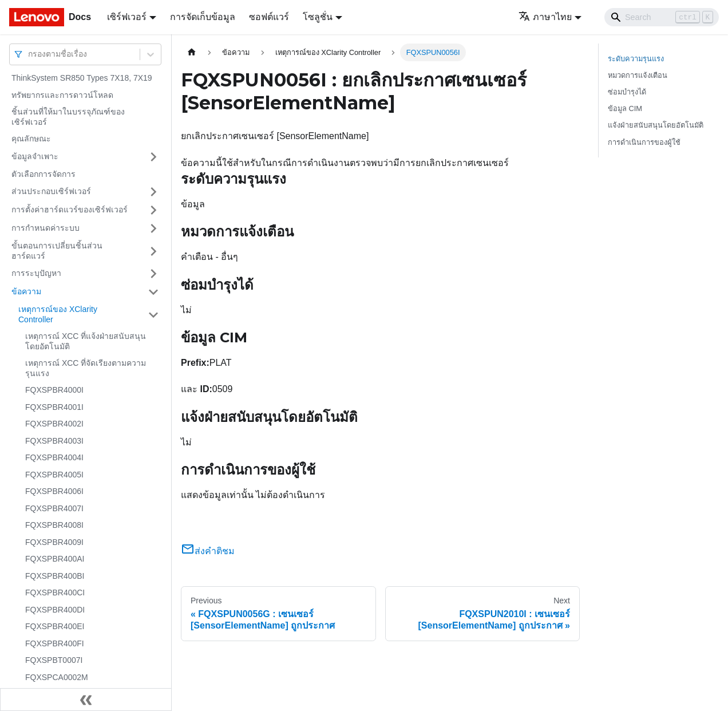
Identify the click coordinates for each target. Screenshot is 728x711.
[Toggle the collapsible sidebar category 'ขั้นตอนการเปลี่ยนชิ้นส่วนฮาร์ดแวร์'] (153, 251)
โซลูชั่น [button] (318, 17)
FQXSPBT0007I (54, 660)
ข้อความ (26, 291)
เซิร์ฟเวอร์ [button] (127, 17)
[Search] (662, 17)
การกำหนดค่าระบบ (45, 228)
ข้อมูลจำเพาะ (35, 156)
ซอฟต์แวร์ (269, 17)
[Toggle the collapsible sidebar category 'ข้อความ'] (153, 292)
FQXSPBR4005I (54, 475)
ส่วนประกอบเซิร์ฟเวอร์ (51, 191)
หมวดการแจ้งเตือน (638, 75)
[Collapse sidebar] (86, 700)
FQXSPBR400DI (55, 610)
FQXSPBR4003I (54, 441)
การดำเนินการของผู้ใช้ (644, 142)
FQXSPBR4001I (54, 407)
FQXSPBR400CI (55, 592)
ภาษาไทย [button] (545, 17)
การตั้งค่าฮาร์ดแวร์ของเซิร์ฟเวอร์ (70, 210)
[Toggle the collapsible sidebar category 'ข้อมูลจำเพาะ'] (153, 157)
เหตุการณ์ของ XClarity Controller (58, 314)
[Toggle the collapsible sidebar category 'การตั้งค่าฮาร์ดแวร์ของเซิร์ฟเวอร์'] (153, 210)
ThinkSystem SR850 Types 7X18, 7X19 (82, 78)
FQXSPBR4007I (54, 508)
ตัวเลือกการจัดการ (43, 174)
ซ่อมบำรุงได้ (627, 92)
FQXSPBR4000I (54, 390)
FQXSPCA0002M (57, 677)
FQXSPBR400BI (55, 576)
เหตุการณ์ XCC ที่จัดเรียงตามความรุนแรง (86, 368)
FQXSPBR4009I (54, 542)
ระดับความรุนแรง (636, 59)
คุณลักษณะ (31, 139)
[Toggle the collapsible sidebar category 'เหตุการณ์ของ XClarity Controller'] (153, 315)
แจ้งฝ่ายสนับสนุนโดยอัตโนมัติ (656, 125)
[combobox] (29, 54)
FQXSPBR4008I (54, 525)
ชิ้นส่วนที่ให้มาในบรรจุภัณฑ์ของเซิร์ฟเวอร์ (68, 117)
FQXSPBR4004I (54, 457)
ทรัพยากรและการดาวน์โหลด (62, 95)
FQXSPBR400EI (55, 626)
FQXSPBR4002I (54, 424)
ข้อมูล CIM (625, 108)
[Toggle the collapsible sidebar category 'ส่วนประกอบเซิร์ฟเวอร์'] (153, 192)
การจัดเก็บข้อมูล (203, 17)
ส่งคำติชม (208, 551)
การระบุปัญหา (36, 273)
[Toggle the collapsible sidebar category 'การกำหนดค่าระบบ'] (153, 228)
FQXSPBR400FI (55, 643)
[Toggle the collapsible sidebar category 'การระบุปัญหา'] (153, 274)
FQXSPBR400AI (55, 559)
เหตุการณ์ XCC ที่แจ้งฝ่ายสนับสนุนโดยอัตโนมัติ (86, 341)
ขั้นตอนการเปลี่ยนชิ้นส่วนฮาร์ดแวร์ (57, 251)
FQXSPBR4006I (54, 491)
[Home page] (192, 52)
